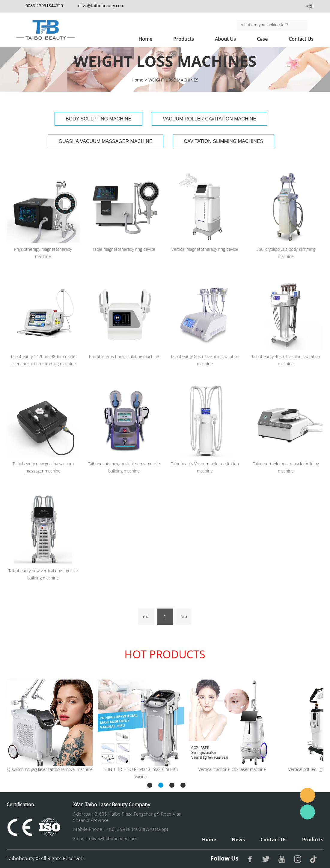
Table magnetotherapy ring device (124, 249)
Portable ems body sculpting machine (124, 356)
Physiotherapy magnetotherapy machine (43, 253)
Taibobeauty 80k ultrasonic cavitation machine (205, 360)
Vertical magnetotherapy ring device (205, 249)
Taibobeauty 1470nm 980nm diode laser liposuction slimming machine (43, 360)
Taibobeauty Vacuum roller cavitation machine (205, 467)
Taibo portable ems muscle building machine (286, 467)
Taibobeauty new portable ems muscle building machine (124, 467)
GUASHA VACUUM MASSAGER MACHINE (106, 141)
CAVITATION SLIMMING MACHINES (223, 141)
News (238, 840)
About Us (225, 39)
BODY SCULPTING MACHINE (98, 119)
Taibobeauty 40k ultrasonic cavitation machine (286, 360)
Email (308, 795)
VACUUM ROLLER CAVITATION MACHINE (210, 119)
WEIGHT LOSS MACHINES (173, 80)
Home (145, 39)
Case (262, 39)
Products (184, 39)
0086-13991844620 (44, 6)
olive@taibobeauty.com (101, 6)
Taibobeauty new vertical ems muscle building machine (43, 574)
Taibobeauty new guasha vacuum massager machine (43, 467)
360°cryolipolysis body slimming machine (286, 253)
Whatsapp (308, 812)
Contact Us (301, 39)
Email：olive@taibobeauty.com (105, 838)
